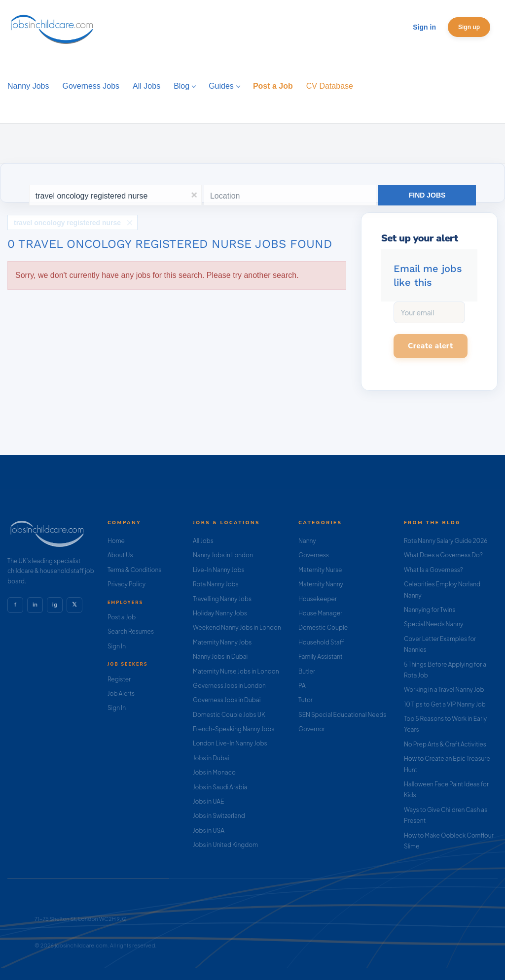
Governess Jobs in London (229, 686)
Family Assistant (321, 657)
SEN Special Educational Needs (342, 715)
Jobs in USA (209, 830)
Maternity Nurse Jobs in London (236, 671)
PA (302, 686)
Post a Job (122, 617)
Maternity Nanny (321, 584)
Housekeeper (318, 599)
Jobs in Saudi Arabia (220, 787)
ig (55, 605)
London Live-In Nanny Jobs (230, 743)
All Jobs (203, 541)
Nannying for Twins (430, 610)
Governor (312, 729)
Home (116, 541)
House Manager (320, 613)
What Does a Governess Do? (443, 555)
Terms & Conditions (135, 570)
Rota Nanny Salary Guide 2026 (446, 541)
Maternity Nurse (320, 570)
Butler (307, 671)
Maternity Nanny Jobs (222, 642)
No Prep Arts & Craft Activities (445, 744)
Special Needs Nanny (433, 624)
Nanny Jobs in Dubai (220, 657)
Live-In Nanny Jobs (219, 570)
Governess (314, 555)
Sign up (469, 27)
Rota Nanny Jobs (216, 584)
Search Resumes (131, 631)
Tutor (306, 700)
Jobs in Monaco (214, 772)
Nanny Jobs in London (223, 555)
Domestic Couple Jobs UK (229, 715)
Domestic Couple (323, 627)
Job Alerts (121, 693)
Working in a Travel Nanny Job (444, 690)
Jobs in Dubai (211, 758)
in (35, 605)
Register (119, 679)
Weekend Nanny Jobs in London (237, 627)
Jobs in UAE (208, 801)
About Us (120, 555)
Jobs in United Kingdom (225, 845)
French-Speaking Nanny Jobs (234, 729)
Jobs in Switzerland (219, 816)
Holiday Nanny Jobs (220, 613)
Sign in (424, 27)
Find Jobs (427, 195)
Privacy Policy (126, 584)
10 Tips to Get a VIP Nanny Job (445, 704)
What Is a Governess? (433, 570)
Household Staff (321, 642)
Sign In (117, 646)
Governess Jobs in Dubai (227, 700)
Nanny (307, 541)
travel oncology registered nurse (67, 220)
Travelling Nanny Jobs (222, 599)
